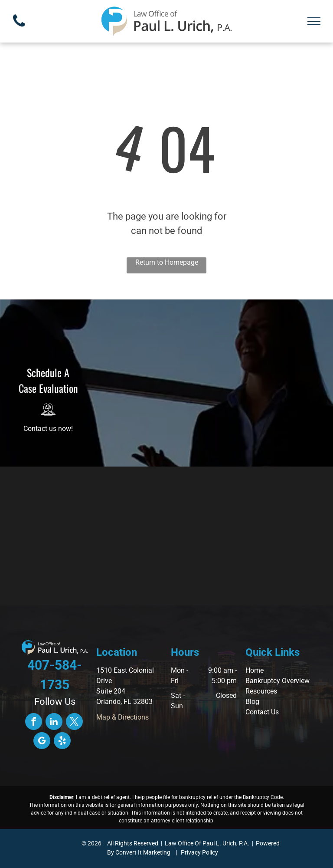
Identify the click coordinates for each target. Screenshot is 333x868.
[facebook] (34, 723)
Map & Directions (122, 717)
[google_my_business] (42, 742)
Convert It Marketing (143, 852)
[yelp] (62, 742)
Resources (261, 691)
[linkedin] (54, 723)
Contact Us (262, 712)
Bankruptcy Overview (277, 681)
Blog (252, 702)
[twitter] (74, 723)
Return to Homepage (167, 262)
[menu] (314, 21)
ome (257, 670)
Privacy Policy (199, 852)
